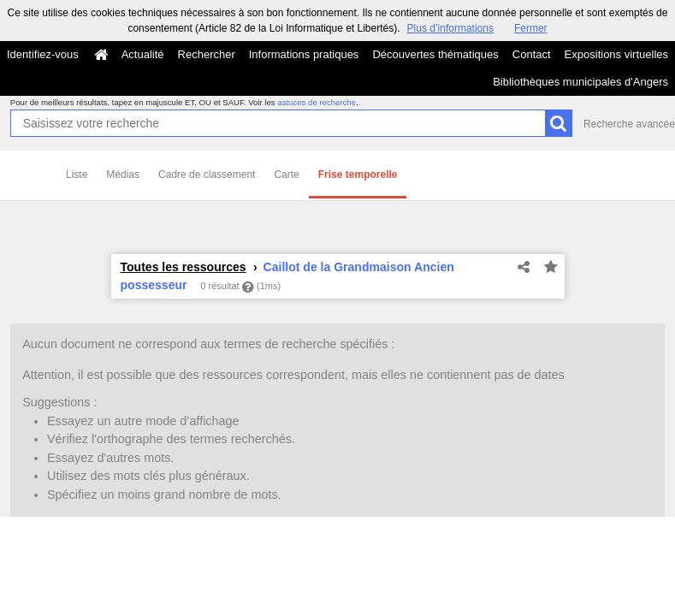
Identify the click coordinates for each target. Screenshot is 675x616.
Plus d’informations (450, 28)
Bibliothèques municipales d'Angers (580, 82)
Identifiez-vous (43, 54)
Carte (286, 175)
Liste (77, 175)
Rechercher (207, 54)
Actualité (143, 54)
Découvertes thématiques (435, 54)
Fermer (531, 28)
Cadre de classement (207, 175)
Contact (532, 54)
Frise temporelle (358, 175)
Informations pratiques (304, 54)
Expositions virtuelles (616, 54)
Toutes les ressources (184, 267)
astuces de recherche (317, 102)
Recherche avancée (629, 124)
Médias (123, 175)
